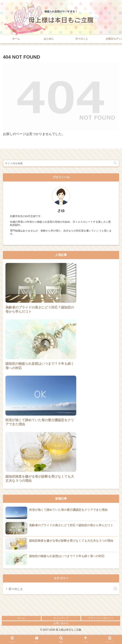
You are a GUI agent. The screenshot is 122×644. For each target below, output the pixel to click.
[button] (115, 163)
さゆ (61, 211)
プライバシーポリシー (101, 618)
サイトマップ (61, 618)
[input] (61, 163)
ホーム (21, 618)
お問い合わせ (61, 623)
